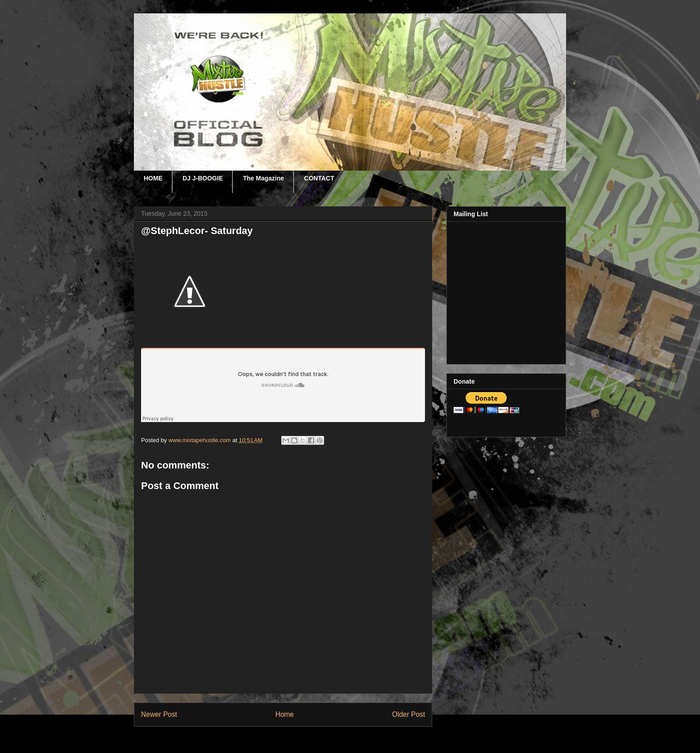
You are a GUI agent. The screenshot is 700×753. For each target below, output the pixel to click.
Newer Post (159, 714)
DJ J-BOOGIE (203, 178)
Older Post (408, 714)
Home (285, 714)
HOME (153, 178)
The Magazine (263, 178)
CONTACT (319, 178)
